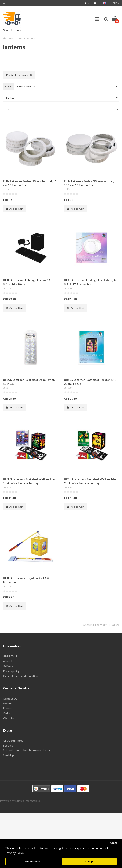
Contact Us (10, 698)
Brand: (9, 86)
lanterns (30, 39)
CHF (116, 3)
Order (7, 713)
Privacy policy (11, 671)
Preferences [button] (33, 862)
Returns (8, 708)
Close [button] (114, 843)
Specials (8, 745)
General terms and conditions (21, 676)
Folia (6, 189)
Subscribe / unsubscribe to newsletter (27, 750)
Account (8, 703)
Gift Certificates (13, 740)
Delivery (8, 666)
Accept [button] (89, 862)
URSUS (7, 288)
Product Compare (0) (19, 75)
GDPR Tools (11, 656)
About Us (9, 661)
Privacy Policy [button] (15, 853)
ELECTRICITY (16, 39)
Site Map (8, 755)
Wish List (9, 718)
